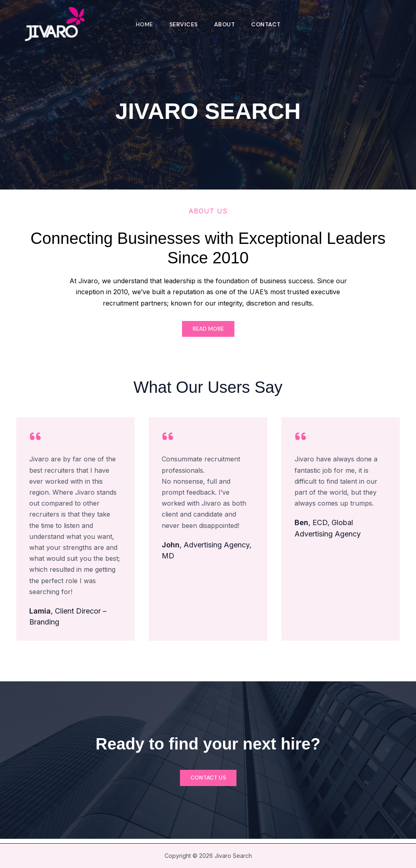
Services (183, 24)
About (225, 24)
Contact (268, 24)
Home (142, 24)
